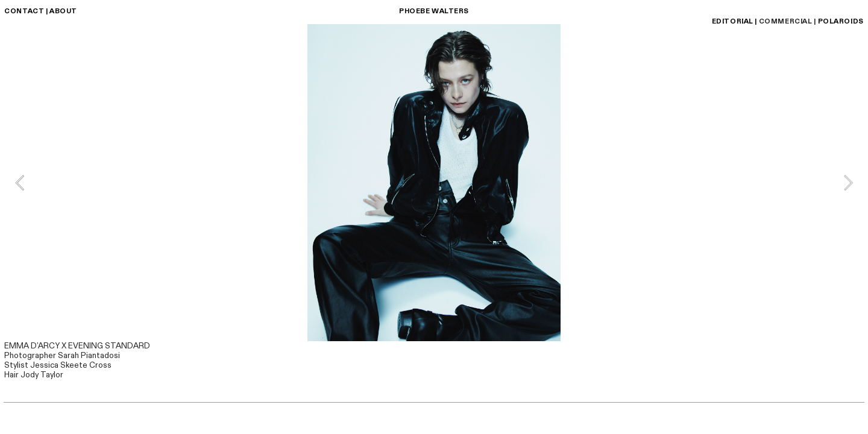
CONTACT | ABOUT (41, 11)
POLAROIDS (841, 21)
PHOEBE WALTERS (434, 11)
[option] (434, 183)
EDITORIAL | (734, 21)
